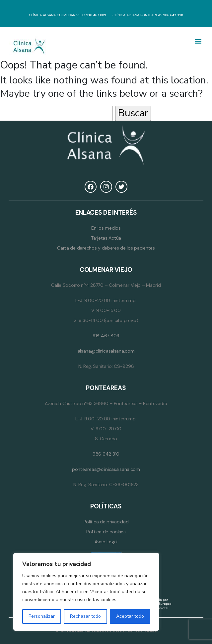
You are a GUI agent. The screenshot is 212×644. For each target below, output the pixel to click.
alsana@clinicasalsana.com (106, 351)
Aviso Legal (106, 542)
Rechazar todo (85, 616)
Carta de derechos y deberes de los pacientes (106, 248)
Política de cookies (106, 532)
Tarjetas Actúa (106, 238)
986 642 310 (106, 454)
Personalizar (42, 616)
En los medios (106, 228)
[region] (86, 592)
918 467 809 (106, 336)
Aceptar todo (130, 616)
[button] (198, 41)
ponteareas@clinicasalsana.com (106, 469)
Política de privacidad (106, 522)
